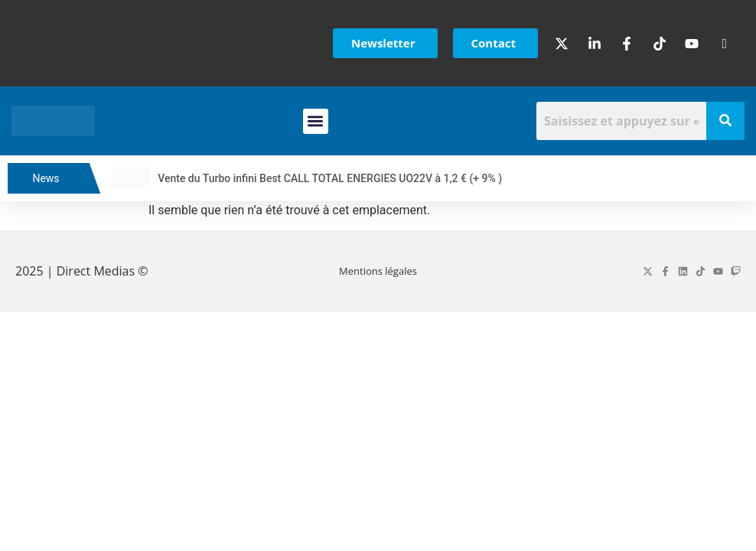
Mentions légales (378, 271)
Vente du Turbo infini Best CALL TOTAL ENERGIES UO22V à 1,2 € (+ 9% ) (341, 178)
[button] (316, 121)
